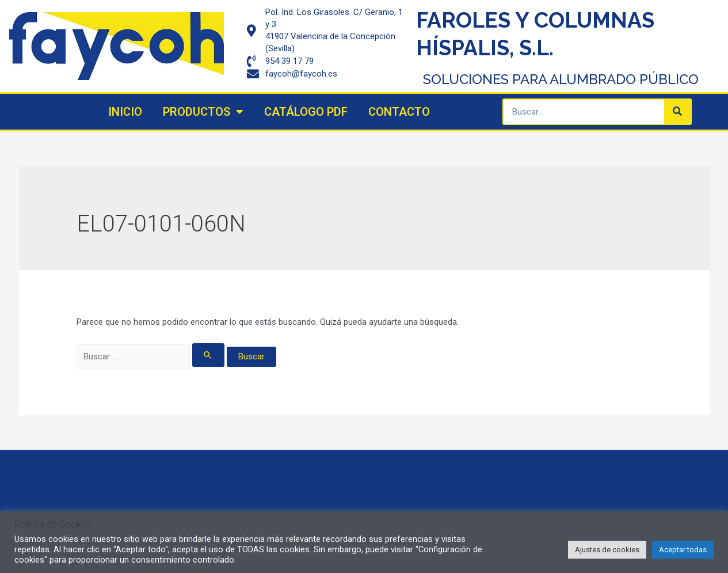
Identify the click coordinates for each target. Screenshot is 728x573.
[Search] (677, 112)
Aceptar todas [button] (683, 550)
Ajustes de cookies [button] (607, 550)
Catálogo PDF (306, 112)
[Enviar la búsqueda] (208, 355)
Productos (203, 112)
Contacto (399, 112)
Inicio (125, 112)
